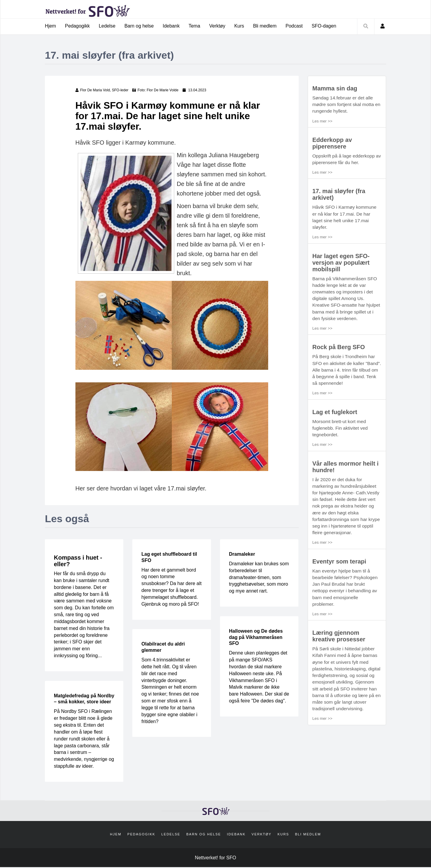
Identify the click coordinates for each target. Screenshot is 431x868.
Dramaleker (242, 554)
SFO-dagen (325, 26)
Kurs (240, 26)
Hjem (50, 26)
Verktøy (218, 26)
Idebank (172, 26)
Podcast (295, 26)
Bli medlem (266, 26)
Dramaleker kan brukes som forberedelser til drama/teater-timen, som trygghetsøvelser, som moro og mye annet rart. (259, 578)
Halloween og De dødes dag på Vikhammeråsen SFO (256, 638)
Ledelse (107, 26)
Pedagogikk (78, 26)
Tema (195, 26)
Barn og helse (140, 26)
